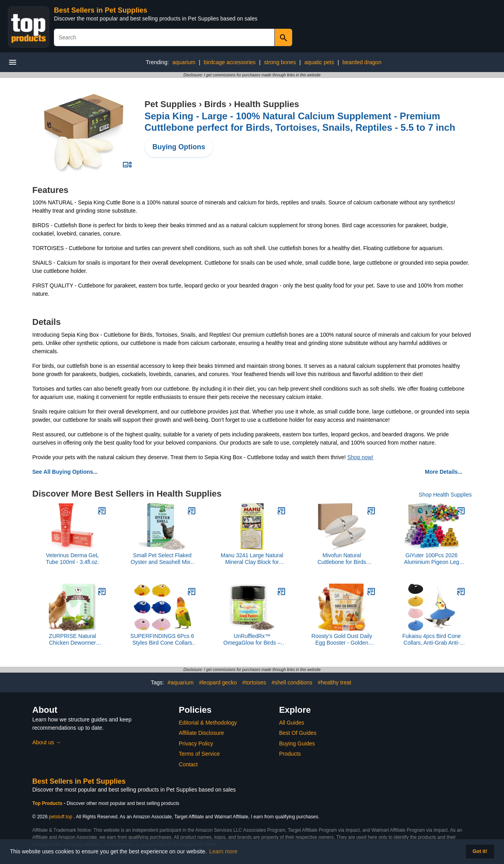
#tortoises (254, 682)
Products (290, 754)
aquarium (184, 62)
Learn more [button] (224, 851)
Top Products (48, 803)
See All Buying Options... (65, 472)
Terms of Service (199, 754)
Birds (215, 104)
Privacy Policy (196, 743)
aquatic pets (319, 62)
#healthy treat (334, 682)
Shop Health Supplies (445, 495)
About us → (47, 742)
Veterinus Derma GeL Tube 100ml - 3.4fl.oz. (73, 559)
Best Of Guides (298, 733)
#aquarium (180, 682)
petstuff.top (60, 817)
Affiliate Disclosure (201, 733)
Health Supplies (266, 104)
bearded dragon (362, 62)
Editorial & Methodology (208, 723)
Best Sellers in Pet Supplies (101, 10)
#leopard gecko (218, 682)
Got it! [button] (480, 851)
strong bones (280, 62)
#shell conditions (292, 682)
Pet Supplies (170, 104)
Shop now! (360, 457)
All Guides (292, 723)
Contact (188, 764)
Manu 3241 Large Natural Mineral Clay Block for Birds (252, 559)
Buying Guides (297, 743)
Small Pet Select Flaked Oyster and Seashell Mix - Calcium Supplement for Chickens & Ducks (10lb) (162, 559)
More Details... (444, 472)
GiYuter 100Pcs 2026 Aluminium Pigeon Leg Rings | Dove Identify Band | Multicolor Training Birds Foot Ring (432, 559)
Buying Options (179, 147)
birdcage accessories (230, 62)
